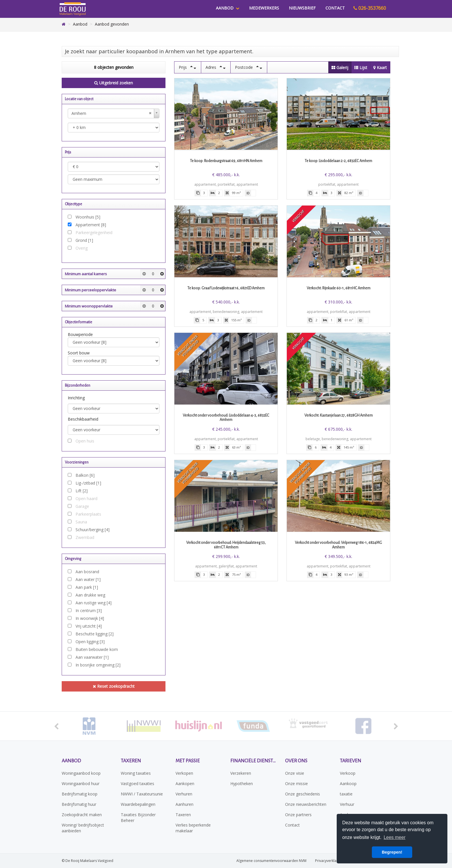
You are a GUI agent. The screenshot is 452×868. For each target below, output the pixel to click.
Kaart (380, 68)
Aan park (87, 587)
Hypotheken (242, 784)
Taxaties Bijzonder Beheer (138, 817)
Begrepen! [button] (392, 852)
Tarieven (351, 761)
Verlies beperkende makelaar (193, 828)
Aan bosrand (87, 572)
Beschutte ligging (95, 634)
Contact (335, 8)
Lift (82, 491)
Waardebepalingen (138, 804)
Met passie (188, 761)
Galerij (340, 68)
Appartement (91, 225)
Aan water (88, 579)
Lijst (361, 68)
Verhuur (347, 804)
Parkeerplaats (88, 514)
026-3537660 (370, 8)
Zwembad (85, 537)
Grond (84, 240)
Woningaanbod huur (81, 784)
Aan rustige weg (94, 603)
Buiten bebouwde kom (97, 649)
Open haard (86, 498)
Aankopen (185, 784)
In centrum (89, 610)
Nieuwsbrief (302, 8)
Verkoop (348, 773)
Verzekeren (241, 773)
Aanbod (228, 8)
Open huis (85, 441)
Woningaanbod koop (81, 773)
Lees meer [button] (395, 837)
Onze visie (295, 773)
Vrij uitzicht (89, 626)
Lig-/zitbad (88, 483)
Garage (82, 506)
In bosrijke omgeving (98, 665)
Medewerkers (264, 8)
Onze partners (298, 815)
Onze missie (296, 784)
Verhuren (184, 794)
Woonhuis (88, 217)
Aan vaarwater (92, 657)
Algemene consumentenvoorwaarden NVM (271, 861)
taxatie (346, 794)
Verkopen (184, 773)
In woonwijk (90, 618)
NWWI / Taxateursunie (142, 794)
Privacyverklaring (329, 861)
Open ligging (90, 642)
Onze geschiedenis (303, 794)
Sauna (81, 522)
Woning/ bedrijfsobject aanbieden (83, 828)
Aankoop (348, 784)
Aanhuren (184, 804)
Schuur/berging (93, 530)
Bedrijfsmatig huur (79, 804)
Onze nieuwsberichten (306, 804)
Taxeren (131, 761)
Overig (82, 248)
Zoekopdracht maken (82, 815)
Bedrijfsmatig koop (80, 794)
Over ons (296, 761)
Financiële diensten (253, 761)
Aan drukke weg (90, 595)
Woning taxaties (136, 773)
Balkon (85, 475)
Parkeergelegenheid (94, 232)
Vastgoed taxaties (138, 784)
